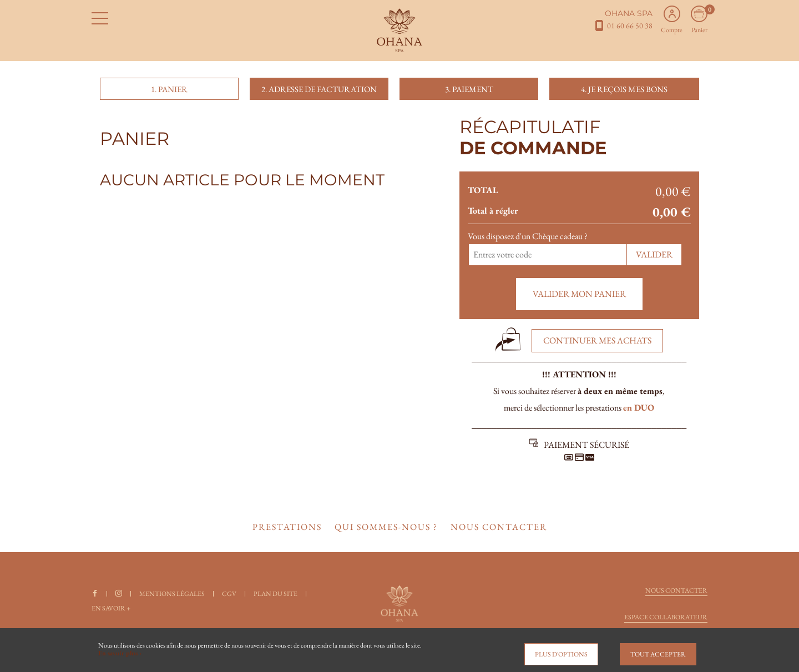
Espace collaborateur (666, 617)
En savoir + (111, 608)
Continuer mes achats (597, 340)
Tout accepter (658, 654)
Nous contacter (676, 590)
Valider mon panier (579, 294)
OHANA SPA (629, 13)
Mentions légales (172, 594)
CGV (229, 594)
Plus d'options (561, 654)
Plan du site (275, 594)
